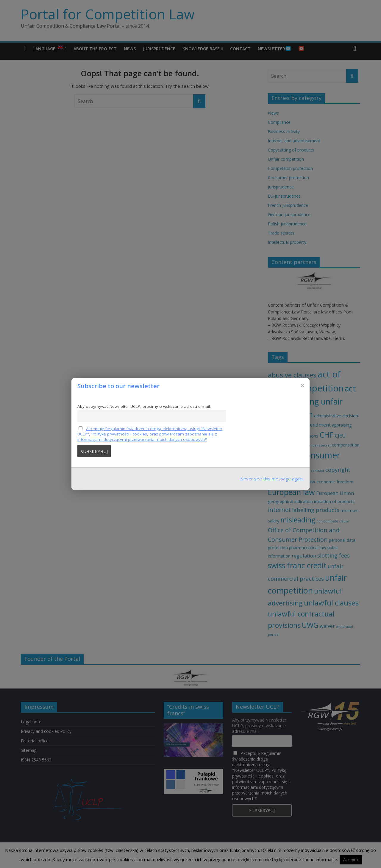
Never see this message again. (272, 479)
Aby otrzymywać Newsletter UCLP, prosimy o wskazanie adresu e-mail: (144, 406)
